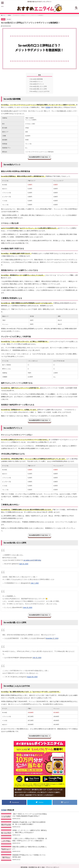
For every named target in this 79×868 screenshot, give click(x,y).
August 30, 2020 (32, 677)
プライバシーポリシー (52, 846)
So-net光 (9, 19)
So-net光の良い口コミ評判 (38, 86)
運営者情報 (24, 846)
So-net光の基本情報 (36, 79)
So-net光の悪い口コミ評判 (38, 89)
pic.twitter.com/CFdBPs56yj (32, 560)
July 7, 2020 (35, 583)
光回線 (3, 19)
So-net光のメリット (36, 82)
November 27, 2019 (52, 638)
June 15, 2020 (28, 607)
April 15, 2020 (24, 564)
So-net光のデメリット (37, 84)
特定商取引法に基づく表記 (37, 846)
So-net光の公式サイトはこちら (39, 157)
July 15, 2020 (37, 658)
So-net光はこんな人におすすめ (40, 91)
